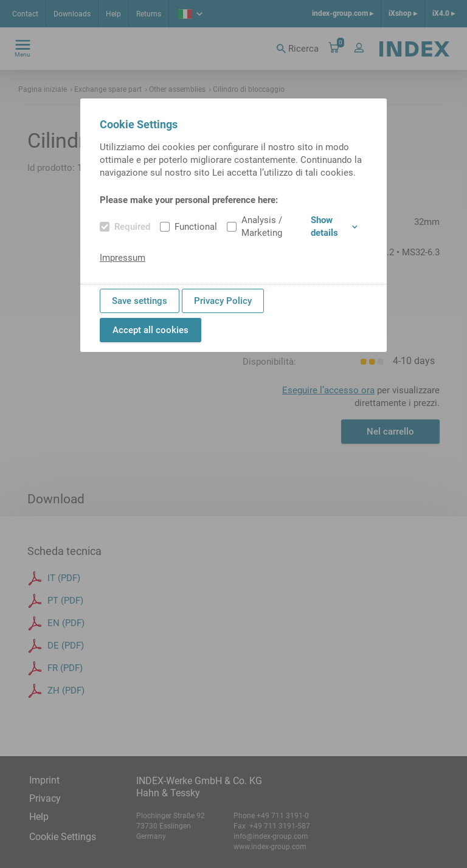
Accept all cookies (150, 330)
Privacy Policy (223, 301)
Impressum (123, 258)
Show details (334, 226)
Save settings (140, 301)
